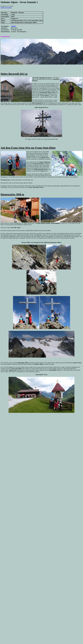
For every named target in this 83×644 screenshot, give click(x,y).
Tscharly (13, 26)
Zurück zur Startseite (6, 8)
